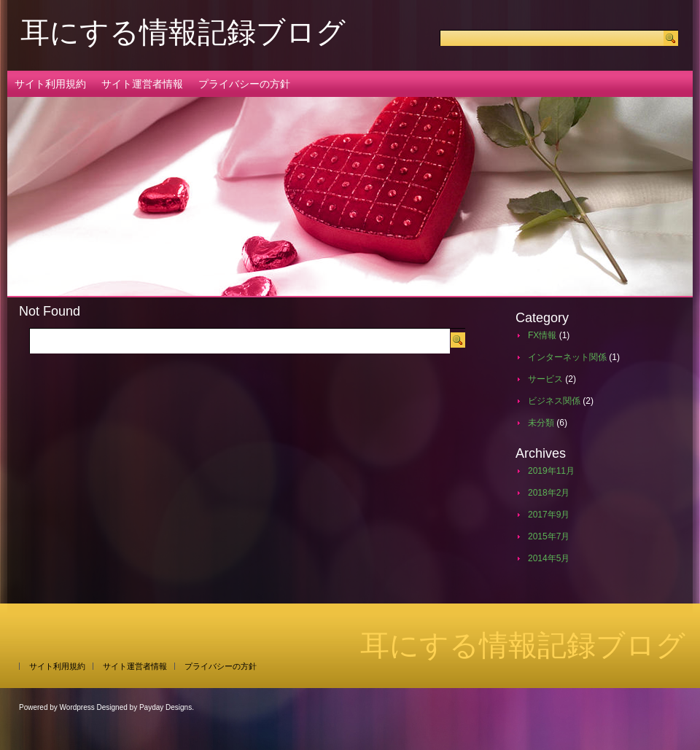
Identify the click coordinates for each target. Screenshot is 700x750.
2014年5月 (549, 558)
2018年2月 (549, 493)
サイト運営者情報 (142, 84)
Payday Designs (166, 707)
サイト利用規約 (50, 84)
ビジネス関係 (554, 401)
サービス (545, 379)
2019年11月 (551, 471)
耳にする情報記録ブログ (183, 32)
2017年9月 (549, 515)
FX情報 (542, 335)
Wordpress (77, 707)
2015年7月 (549, 536)
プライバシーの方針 (244, 84)
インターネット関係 (567, 357)
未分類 (541, 423)
